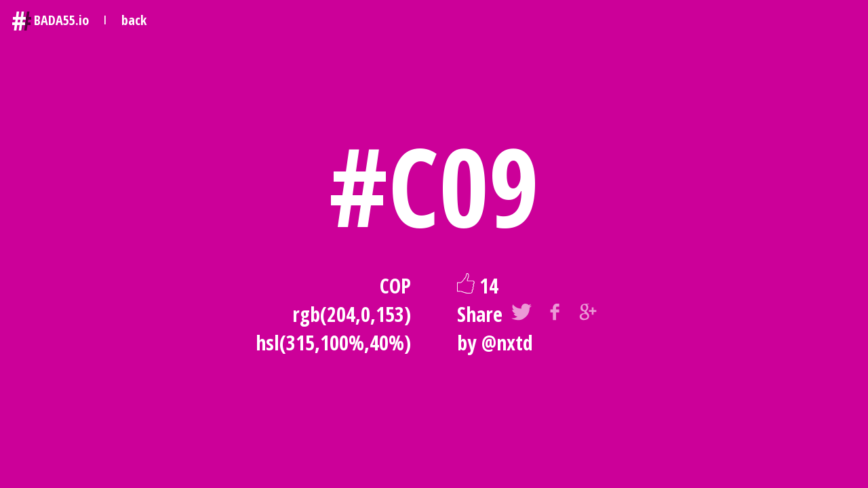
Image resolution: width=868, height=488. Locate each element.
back (134, 20)
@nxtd (507, 343)
